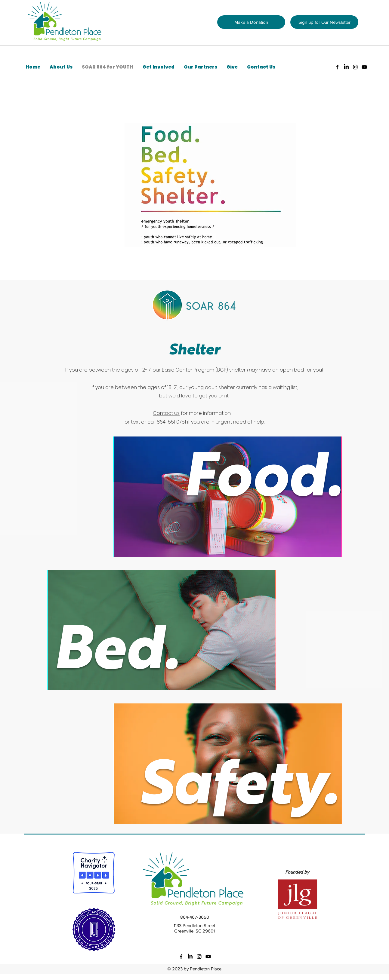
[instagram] (355, 67)
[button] (324, 22)
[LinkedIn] (346, 67)
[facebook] (337, 67)
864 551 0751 (171, 422)
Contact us (166, 413)
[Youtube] (364, 67)
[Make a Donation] (251, 22)
